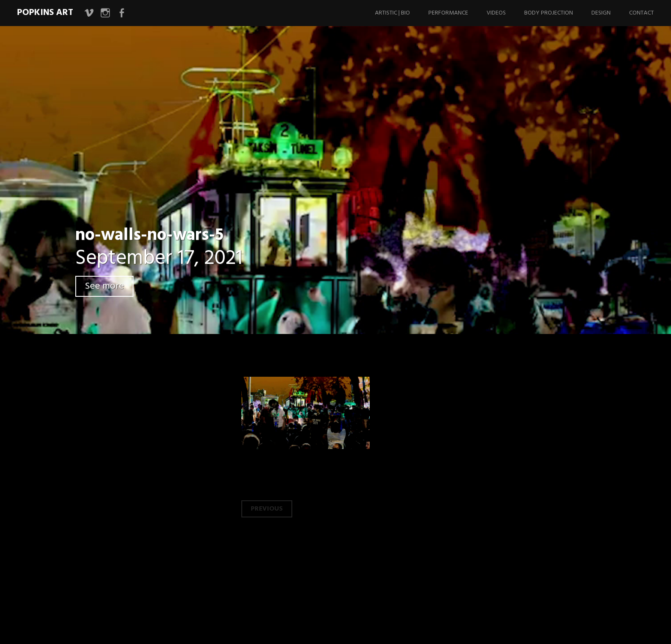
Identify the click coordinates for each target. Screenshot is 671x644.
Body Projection (549, 13)
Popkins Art (45, 13)
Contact (641, 13)
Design (601, 13)
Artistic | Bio (392, 13)
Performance (448, 13)
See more (104, 286)
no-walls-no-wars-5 (149, 236)
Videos (496, 13)
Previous (267, 509)
